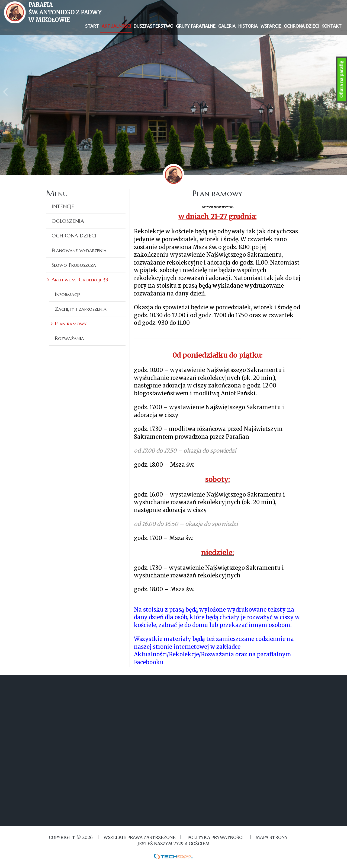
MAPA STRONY (272, 837)
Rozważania (69, 338)
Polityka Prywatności (216, 837)
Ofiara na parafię (342, 80)
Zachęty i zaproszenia (81, 309)
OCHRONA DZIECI (74, 236)
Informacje (68, 294)
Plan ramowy (71, 323)
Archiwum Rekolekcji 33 (80, 279)
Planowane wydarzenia (79, 250)
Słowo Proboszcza (74, 265)
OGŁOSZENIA (68, 221)
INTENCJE (63, 206)
